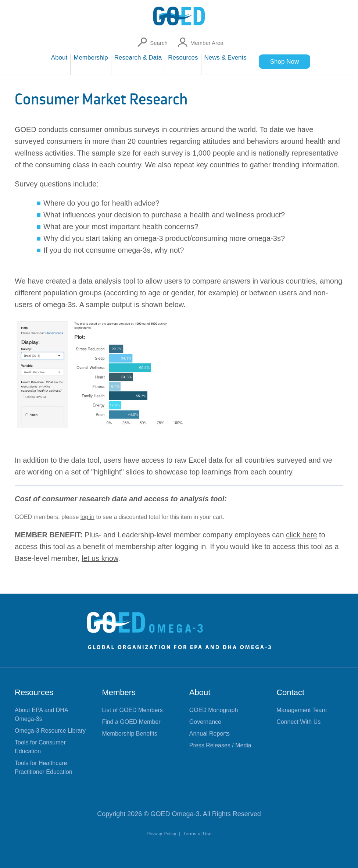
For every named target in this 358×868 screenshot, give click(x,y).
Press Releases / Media (220, 745)
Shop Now (284, 62)
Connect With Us (298, 722)
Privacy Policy (162, 834)
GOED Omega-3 (175, 814)
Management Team (302, 710)
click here (301, 535)
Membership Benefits (129, 734)
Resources (34, 692)
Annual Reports (210, 734)
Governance (205, 722)
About (200, 692)
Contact (290, 692)
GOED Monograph (214, 710)
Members (119, 692)
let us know (100, 558)
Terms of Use (198, 834)
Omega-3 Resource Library (50, 731)
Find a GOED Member (131, 722)
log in (87, 517)
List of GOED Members (132, 710)
